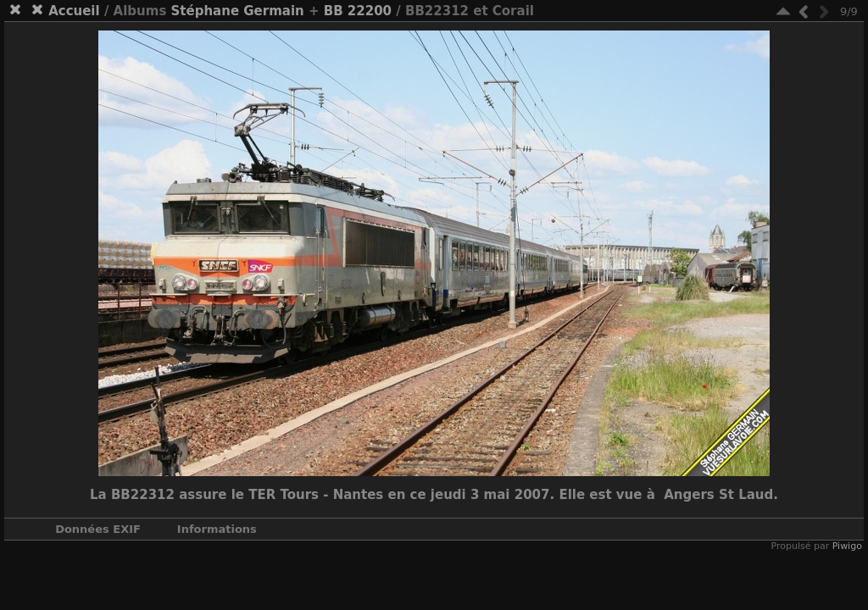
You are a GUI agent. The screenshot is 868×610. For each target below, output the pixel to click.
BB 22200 (358, 11)
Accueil (74, 11)
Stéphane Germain (238, 11)
